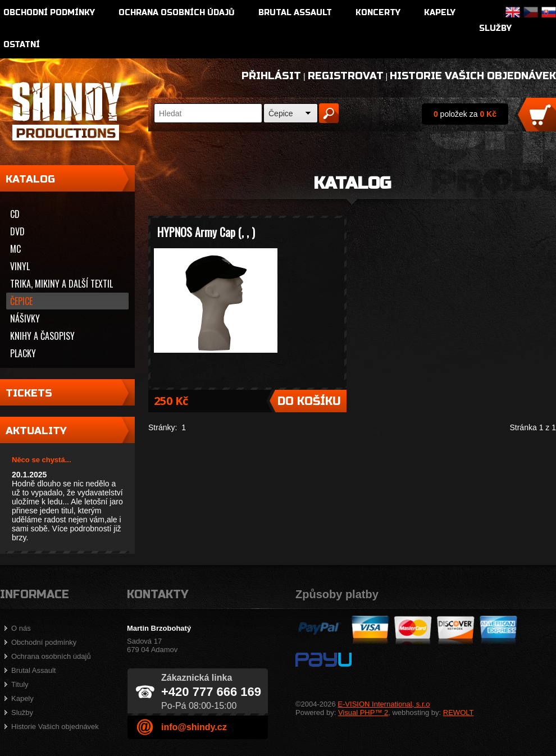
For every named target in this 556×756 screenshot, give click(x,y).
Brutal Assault (295, 13)
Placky (23, 353)
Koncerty (378, 13)
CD (15, 214)
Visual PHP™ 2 (363, 712)
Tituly (20, 684)
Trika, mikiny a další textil (61, 284)
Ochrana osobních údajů (177, 13)
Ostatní (22, 45)
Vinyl (20, 266)
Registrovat (346, 76)
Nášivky (25, 318)
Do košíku (309, 401)
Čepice (281, 113)
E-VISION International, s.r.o (384, 704)
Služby (495, 28)
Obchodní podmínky (49, 13)
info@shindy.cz (194, 727)
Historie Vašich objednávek (473, 76)
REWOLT (459, 712)
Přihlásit (271, 76)
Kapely (440, 13)
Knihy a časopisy (42, 336)
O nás (21, 628)
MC (15, 249)
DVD (17, 231)
